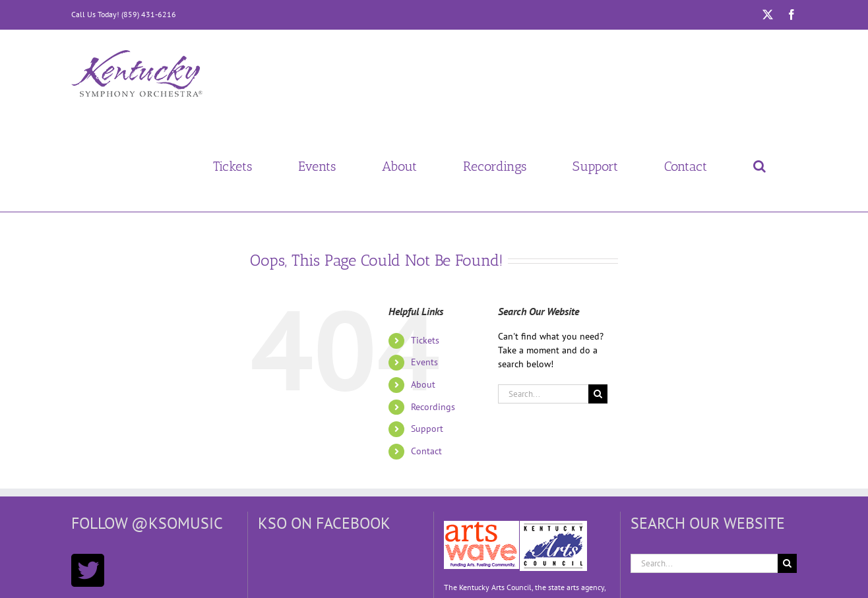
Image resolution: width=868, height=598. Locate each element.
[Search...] (543, 394)
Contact (426, 451)
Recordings (433, 407)
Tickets (425, 340)
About (423, 384)
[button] (759, 166)
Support (427, 429)
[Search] (598, 394)
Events (424, 362)
